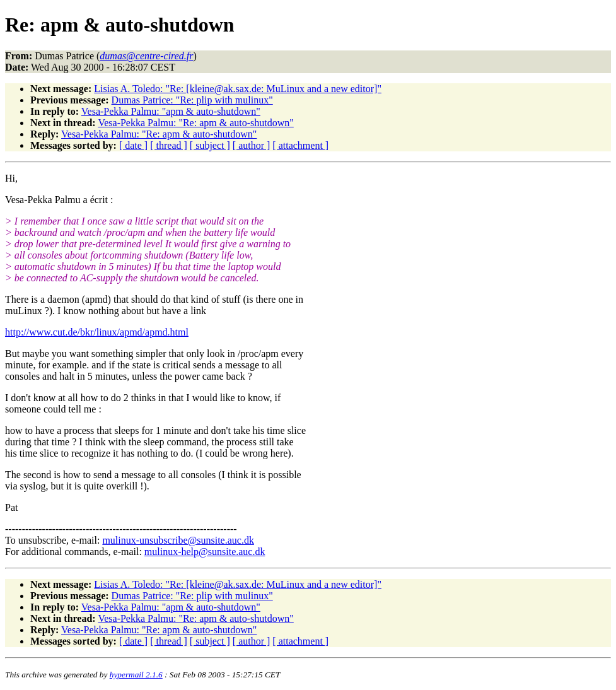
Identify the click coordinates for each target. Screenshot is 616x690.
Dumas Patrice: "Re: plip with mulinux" (192, 100)
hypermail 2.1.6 (136, 675)
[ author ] (252, 145)
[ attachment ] (300, 145)
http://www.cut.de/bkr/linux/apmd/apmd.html (97, 332)
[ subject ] (210, 145)
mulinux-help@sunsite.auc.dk (205, 552)
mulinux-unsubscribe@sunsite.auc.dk (178, 540)
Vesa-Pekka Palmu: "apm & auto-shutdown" (171, 111)
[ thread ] (169, 145)
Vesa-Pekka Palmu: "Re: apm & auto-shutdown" (195, 123)
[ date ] (133, 145)
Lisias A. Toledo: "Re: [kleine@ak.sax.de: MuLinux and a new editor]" (238, 89)
